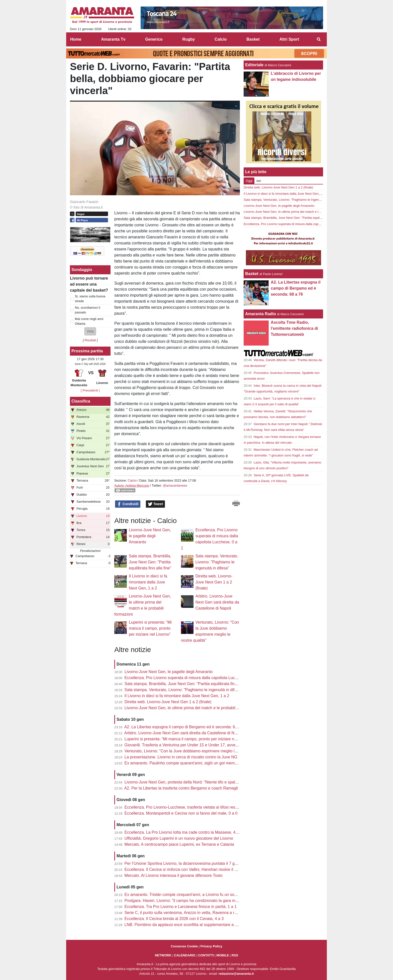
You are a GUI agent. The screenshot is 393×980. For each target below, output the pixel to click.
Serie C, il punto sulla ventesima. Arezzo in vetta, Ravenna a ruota (183, 913)
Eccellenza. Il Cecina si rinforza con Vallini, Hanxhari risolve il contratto (187, 869)
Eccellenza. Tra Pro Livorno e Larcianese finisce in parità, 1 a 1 (181, 907)
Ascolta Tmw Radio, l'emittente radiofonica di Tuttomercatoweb (294, 328)
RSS (235, 955)
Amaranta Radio (261, 314)
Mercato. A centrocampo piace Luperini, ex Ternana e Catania (179, 844)
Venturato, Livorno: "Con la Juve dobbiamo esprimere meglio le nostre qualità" (194, 751)
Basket (252, 274)
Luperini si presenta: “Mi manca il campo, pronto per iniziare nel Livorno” (150, 628)
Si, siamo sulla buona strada (90, 299)
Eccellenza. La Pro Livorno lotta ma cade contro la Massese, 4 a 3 (183, 832)
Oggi (249, 181)
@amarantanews (175, 485)
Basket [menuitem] (253, 39)
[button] (90, 331)
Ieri (259, 181)
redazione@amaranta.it (236, 974)
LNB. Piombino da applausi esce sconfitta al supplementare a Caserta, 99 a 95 (195, 925)
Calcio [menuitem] (221, 39)
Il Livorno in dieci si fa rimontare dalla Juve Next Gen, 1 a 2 (148, 582)
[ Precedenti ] (90, 390)
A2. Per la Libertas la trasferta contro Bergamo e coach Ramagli (181, 788)
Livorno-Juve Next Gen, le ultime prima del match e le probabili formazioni (190, 708)
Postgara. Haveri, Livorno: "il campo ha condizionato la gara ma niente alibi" (192, 901)
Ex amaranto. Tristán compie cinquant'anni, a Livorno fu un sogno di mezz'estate (196, 895)
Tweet (156, 504)
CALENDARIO (185, 955)
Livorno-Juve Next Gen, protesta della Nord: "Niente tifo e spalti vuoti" (186, 782)
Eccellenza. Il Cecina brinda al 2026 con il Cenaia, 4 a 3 (174, 919)
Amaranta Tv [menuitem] (113, 39)
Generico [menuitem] (154, 39)
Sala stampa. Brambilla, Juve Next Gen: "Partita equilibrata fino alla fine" (150, 562)
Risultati (90, 340)
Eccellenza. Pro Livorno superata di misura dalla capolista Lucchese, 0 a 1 (191, 678)
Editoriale (254, 65)
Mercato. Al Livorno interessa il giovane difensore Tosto (174, 875)
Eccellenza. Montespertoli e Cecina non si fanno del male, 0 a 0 (181, 813)
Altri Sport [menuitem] (289, 39)
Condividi (128, 504)
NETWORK (163, 955)
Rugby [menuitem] (189, 39)
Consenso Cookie (184, 946)
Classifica (81, 401)
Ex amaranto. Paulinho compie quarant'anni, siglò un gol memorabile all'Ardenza (196, 763)
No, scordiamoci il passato (88, 310)
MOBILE (223, 955)
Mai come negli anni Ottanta (89, 321)
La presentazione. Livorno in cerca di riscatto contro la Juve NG (181, 757)
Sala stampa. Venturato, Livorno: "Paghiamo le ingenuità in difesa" (217, 562)
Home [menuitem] (76, 39)
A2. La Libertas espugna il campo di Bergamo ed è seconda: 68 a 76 (185, 727)
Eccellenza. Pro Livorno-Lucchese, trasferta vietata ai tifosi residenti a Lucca (192, 807)
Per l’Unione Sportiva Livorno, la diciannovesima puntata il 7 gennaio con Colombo (198, 863)
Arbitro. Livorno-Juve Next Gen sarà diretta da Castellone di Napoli (217, 602)
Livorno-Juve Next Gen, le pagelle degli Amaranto (150, 536)
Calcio (132, 480)
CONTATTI (206, 955)
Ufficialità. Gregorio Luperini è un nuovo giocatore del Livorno (179, 838)
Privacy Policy (211, 946)
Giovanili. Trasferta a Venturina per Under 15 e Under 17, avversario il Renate (194, 745)
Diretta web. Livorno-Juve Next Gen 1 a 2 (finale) (214, 582)
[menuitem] (319, 39)
